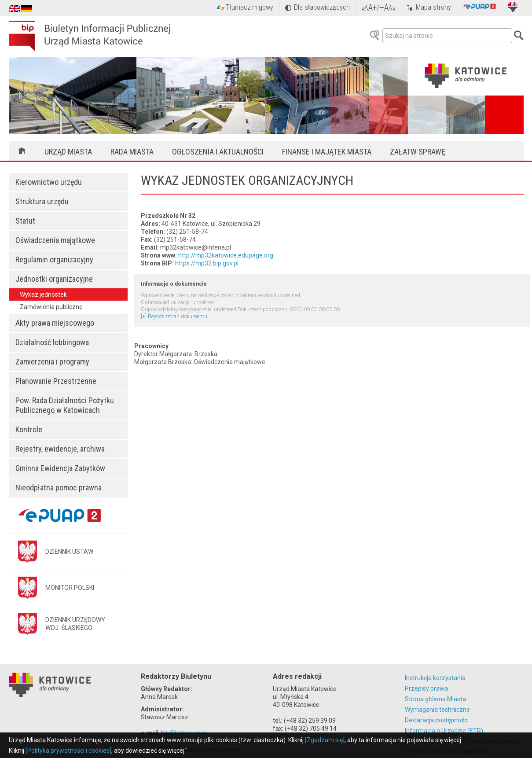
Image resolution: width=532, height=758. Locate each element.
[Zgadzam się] (325, 740)
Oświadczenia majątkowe (55, 240)
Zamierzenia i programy (52, 362)
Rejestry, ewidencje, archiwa (60, 449)
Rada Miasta (132, 152)
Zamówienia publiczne (51, 307)
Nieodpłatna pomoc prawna (59, 488)
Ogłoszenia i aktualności (218, 152)
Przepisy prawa (426, 688)
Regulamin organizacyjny (54, 259)
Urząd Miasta (68, 152)
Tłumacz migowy (249, 7)
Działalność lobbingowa (52, 342)
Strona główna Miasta (435, 699)
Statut (25, 221)
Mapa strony (433, 7)
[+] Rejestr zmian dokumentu (174, 316)
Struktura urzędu (42, 201)
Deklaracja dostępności (437, 720)
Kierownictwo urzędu (49, 182)
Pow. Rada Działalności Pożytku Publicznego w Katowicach (65, 405)
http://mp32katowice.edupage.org (226, 255)
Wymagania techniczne (437, 710)
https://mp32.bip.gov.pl (207, 263)
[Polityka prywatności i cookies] (68, 751)
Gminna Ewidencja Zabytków (60, 468)
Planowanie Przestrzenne (56, 381)
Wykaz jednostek (43, 294)
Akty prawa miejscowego (55, 323)
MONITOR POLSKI (70, 588)
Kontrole (29, 429)
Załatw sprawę (418, 152)
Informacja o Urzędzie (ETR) (444, 731)
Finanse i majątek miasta (327, 152)
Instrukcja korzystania (435, 678)
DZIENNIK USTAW (69, 552)
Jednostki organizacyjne (54, 279)
